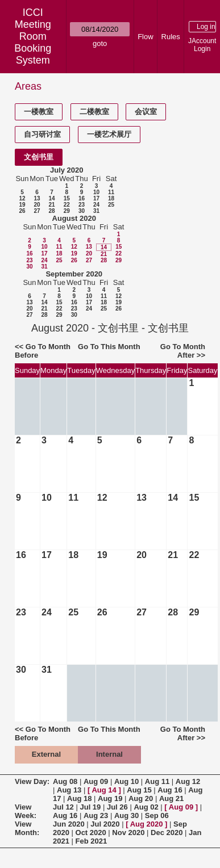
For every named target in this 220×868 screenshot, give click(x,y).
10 (96, 192)
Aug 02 (146, 807)
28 (51, 211)
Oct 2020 (91, 833)
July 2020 (67, 170)
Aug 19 (110, 798)
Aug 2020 (147, 824)
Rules (171, 37)
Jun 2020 (69, 824)
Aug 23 (96, 815)
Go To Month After (183, 351)
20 (37, 205)
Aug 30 (126, 815)
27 (37, 211)
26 (22, 211)
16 (82, 198)
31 (96, 211)
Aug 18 (79, 798)
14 (51, 198)
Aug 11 (157, 781)
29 (67, 211)
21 (51, 205)
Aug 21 (171, 798)
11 (111, 192)
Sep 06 (157, 815)
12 (22, 198)
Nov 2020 (128, 833)
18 (111, 198)
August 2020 (74, 218)
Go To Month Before (43, 351)
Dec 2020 (167, 833)
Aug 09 (96, 781)
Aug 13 (69, 790)
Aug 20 (141, 798)
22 (67, 205)
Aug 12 (188, 781)
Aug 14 (104, 790)
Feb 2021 (92, 841)
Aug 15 (139, 790)
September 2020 (74, 274)
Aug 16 (170, 790)
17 (96, 198)
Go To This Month (109, 347)
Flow (145, 37)
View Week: (26, 811)
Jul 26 (117, 807)
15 (67, 198)
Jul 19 (90, 807)
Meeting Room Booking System (33, 42)
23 (82, 205)
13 (37, 198)
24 (96, 205)
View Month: (27, 828)
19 (22, 205)
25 (111, 205)
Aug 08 (65, 781)
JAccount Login (202, 45)
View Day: (32, 781)
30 (82, 211)
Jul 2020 (105, 824)
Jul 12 (63, 807)
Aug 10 (126, 781)
